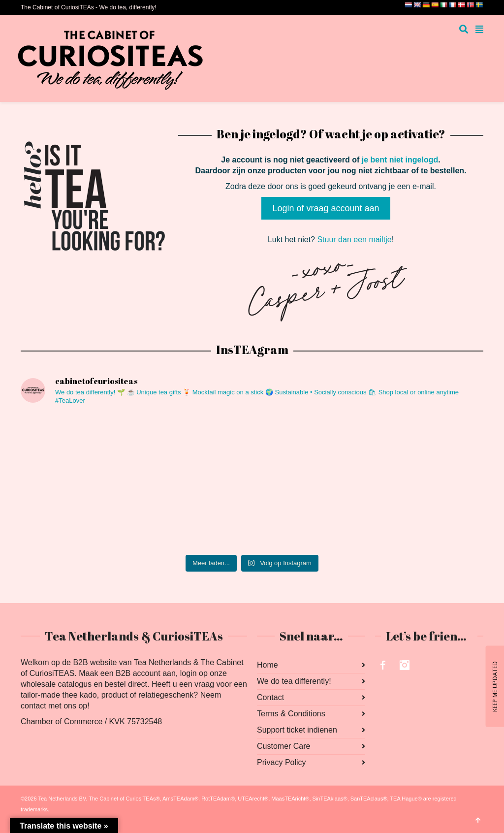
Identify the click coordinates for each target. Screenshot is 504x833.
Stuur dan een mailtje (354, 240)
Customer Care (283, 746)
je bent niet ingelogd (400, 160)
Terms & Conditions (291, 714)
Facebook (383, 665)
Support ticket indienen (297, 730)
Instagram (405, 665)
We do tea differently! (294, 681)
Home (268, 665)
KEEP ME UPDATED (494, 686)
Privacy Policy (282, 762)
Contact (270, 697)
